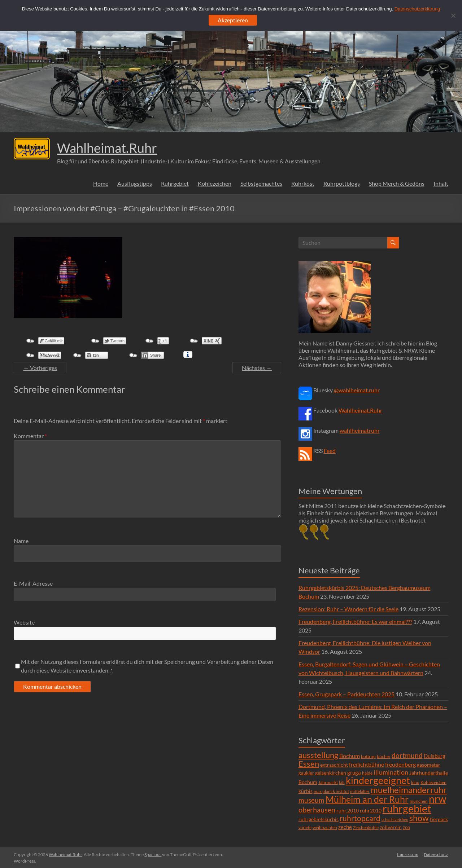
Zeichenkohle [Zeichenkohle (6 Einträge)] (366, 827)
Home (101, 183)
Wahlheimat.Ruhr (107, 148)
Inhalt (441, 183)
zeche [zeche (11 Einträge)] (345, 827)
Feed (330, 451)
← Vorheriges (40, 368)
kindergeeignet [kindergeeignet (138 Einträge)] (378, 780)
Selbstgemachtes (261, 183)
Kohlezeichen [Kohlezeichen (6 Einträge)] (433, 782)
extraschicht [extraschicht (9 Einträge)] (334, 765)
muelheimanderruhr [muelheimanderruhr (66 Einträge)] (409, 790)
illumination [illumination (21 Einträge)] (391, 772)
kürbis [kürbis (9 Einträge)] (306, 791)
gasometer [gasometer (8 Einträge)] (429, 765)
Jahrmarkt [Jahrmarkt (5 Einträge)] (328, 782)
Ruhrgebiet (175, 183)
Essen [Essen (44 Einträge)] (309, 764)
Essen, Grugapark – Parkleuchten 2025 (346, 694)
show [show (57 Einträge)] (419, 818)
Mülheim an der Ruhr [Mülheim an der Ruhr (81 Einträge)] (367, 799)
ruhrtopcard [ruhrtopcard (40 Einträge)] (360, 818)
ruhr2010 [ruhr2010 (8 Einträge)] (371, 811)
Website (24, 622)
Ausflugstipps (135, 183)
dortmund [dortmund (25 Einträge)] (407, 755)
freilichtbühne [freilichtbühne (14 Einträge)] (367, 764)
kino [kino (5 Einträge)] (415, 782)
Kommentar (30, 436)
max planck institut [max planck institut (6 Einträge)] (331, 791)
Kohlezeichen (215, 183)
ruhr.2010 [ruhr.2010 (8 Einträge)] (348, 811)
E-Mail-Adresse (33, 583)
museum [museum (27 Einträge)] (311, 800)
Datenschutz (436, 854)
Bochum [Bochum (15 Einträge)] (350, 756)
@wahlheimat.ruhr (357, 390)
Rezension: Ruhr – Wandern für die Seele (348, 609)
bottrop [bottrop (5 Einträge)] (368, 756)
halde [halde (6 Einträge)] (367, 773)
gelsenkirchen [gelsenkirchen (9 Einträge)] (331, 773)
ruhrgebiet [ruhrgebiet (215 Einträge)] (407, 808)
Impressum (408, 854)
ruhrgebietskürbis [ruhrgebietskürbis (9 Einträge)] (319, 819)
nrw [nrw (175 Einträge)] (437, 799)
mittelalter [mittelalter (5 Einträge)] (360, 791)
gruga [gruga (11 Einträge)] (354, 772)
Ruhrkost (303, 183)
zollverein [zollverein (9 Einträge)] (391, 827)
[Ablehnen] (453, 16)
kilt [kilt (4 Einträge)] (342, 782)
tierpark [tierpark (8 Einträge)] (439, 819)
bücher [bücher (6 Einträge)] (384, 756)
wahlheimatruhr (360, 430)
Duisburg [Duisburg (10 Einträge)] (435, 756)
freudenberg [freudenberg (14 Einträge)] (400, 764)
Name (21, 541)
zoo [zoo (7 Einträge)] (406, 827)
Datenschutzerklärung (417, 9)
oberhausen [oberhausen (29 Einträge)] (317, 810)
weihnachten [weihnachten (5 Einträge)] (325, 827)
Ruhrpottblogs (342, 183)
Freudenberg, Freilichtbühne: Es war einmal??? (355, 622)
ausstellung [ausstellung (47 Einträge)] (318, 755)
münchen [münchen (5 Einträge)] (419, 801)
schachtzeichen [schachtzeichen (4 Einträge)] (395, 819)
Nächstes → (257, 368)
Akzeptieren (233, 20)
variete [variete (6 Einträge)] (305, 827)
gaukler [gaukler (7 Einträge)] (306, 773)
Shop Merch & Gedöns (397, 183)
